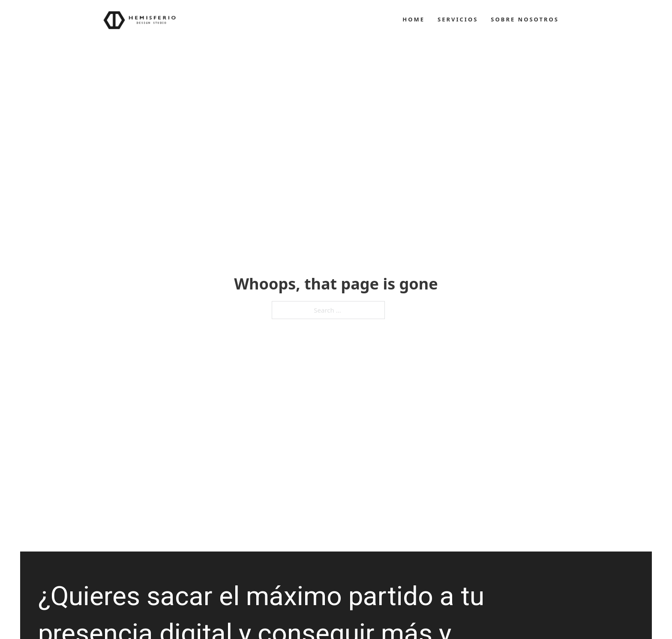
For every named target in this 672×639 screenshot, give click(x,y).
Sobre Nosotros (525, 19)
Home (414, 19)
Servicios (458, 19)
